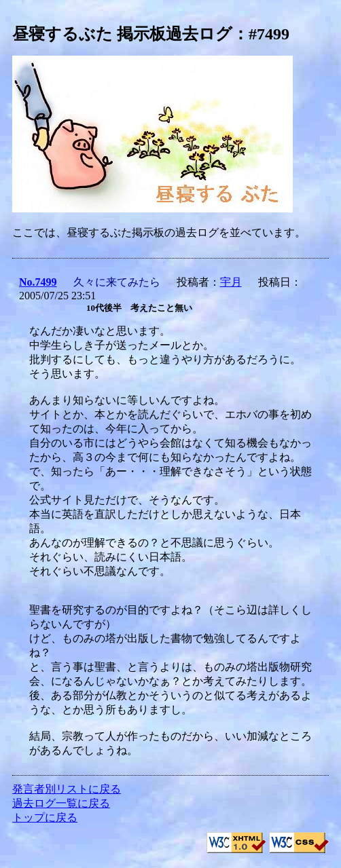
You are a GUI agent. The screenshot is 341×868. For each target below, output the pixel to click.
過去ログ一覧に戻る (61, 803)
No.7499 (38, 282)
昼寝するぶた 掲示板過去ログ (122, 34)
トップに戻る (45, 817)
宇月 (231, 282)
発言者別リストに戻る (67, 789)
